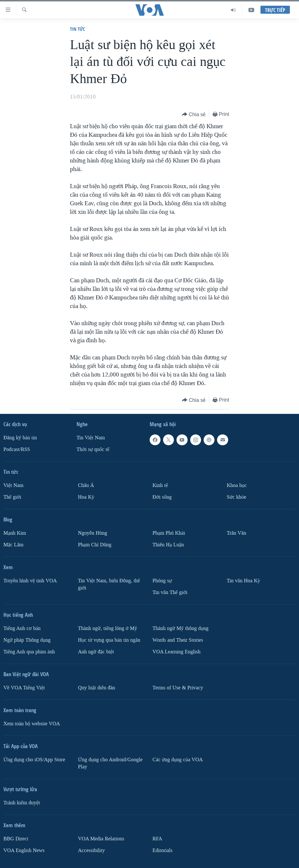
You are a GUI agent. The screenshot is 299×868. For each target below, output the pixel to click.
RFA (157, 839)
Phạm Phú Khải (169, 533)
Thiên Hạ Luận (168, 545)
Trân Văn (236, 533)
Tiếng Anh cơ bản (22, 628)
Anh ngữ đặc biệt (96, 652)
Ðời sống (162, 497)
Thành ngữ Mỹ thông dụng (180, 628)
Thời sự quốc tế (93, 449)
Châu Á (86, 485)
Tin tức (78, 29)
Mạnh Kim (15, 533)
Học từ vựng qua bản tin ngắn (109, 640)
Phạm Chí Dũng (95, 545)
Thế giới (12, 497)
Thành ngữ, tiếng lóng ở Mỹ (108, 628)
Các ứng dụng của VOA (178, 760)
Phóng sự (162, 581)
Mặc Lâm (13, 545)
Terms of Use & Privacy (178, 688)
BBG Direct (16, 839)
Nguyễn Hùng (93, 533)
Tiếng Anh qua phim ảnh (29, 652)
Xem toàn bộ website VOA (32, 724)
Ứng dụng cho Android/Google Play (110, 763)
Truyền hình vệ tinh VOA (30, 581)
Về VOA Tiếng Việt (24, 688)
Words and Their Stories (178, 640)
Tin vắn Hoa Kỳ (243, 581)
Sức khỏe (236, 497)
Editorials (162, 850)
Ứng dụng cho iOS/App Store (34, 760)
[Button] (194, 115)
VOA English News (24, 850)
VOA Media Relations (101, 839)
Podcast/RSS (17, 449)
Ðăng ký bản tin (20, 438)
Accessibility (91, 850)
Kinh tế (160, 485)
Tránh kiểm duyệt (22, 803)
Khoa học (237, 485)
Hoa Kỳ (86, 497)
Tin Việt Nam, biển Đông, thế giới (109, 584)
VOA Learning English (176, 652)
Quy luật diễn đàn (97, 688)
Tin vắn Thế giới (170, 592)
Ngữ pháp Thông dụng (27, 640)
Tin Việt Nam (91, 438)
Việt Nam (13, 485)
